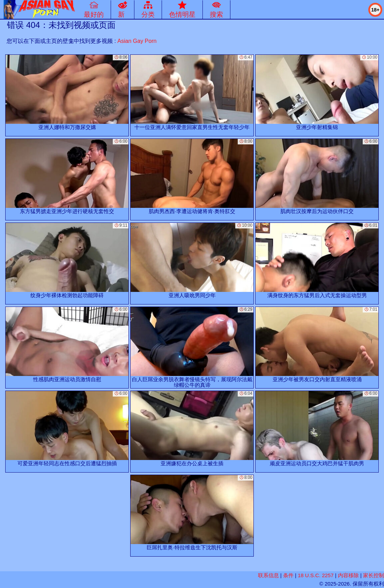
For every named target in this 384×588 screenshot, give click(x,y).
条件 (288, 575)
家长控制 (374, 575)
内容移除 (348, 575)
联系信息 (268, 575)
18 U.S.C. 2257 (316, 575)
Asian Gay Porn (137, 41)
